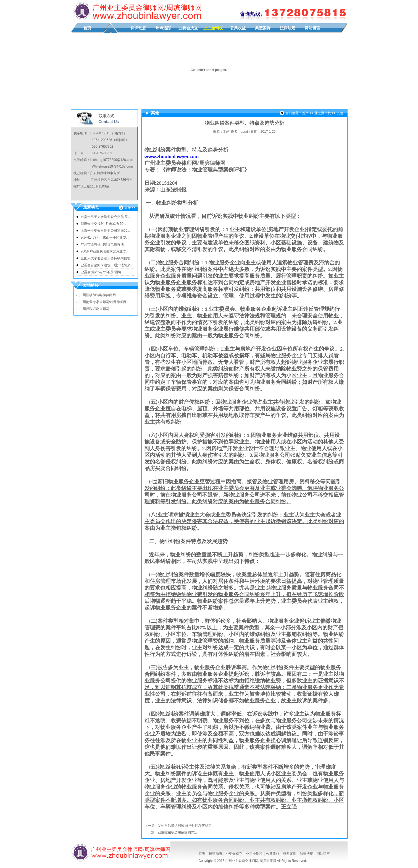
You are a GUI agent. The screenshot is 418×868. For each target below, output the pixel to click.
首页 (87, 28)
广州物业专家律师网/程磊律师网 (103, 302)
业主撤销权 (213, 28)
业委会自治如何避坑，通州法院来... (107, 265)
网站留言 (312, 28)
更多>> (130, 207)
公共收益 (238, 28)
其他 (340, 113)
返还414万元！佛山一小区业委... (105, 238)
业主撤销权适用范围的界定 (178, 832)
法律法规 (288, 28)
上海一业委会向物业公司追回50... (105, 231)
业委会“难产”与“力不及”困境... (102, 272)
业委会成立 (188, 28)
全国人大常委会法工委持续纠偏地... (107, 258)
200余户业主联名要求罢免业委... (105, 251)
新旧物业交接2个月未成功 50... (103, 224)
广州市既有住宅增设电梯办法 (102, 244)
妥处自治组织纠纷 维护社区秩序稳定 (185, 826)
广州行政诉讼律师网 (94, 309)
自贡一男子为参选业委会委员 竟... (106, 217)
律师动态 (138, 28)
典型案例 (263, 28)
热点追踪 (163, 28)
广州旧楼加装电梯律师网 (98, 295)
